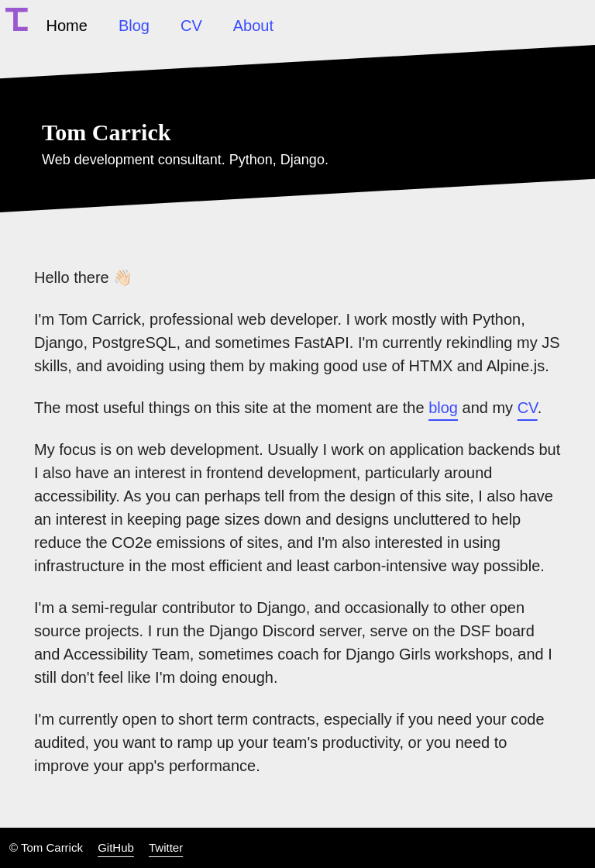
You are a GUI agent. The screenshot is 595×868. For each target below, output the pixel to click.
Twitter (166, 847)
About (253, 26)
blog (443, 408)
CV (191, 26)
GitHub (116, 847)
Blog (134, 26)
